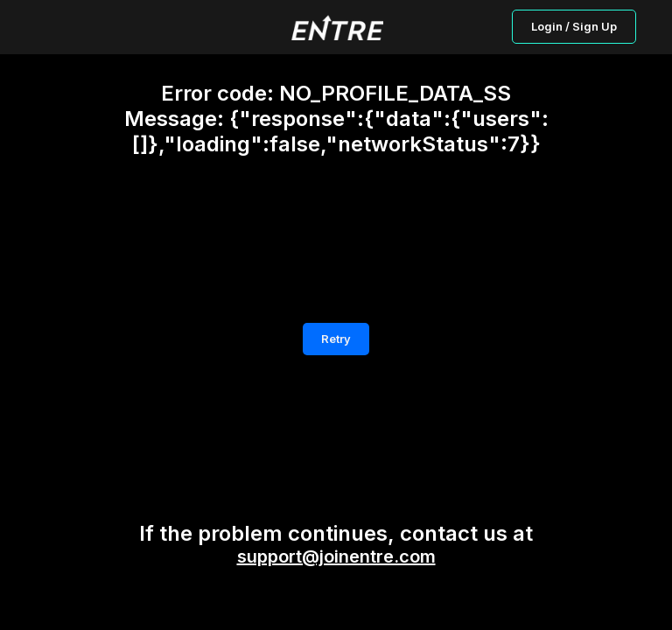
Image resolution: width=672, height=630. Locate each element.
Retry (336, 339)
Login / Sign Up (574, 26)
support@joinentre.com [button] (336, 556)
